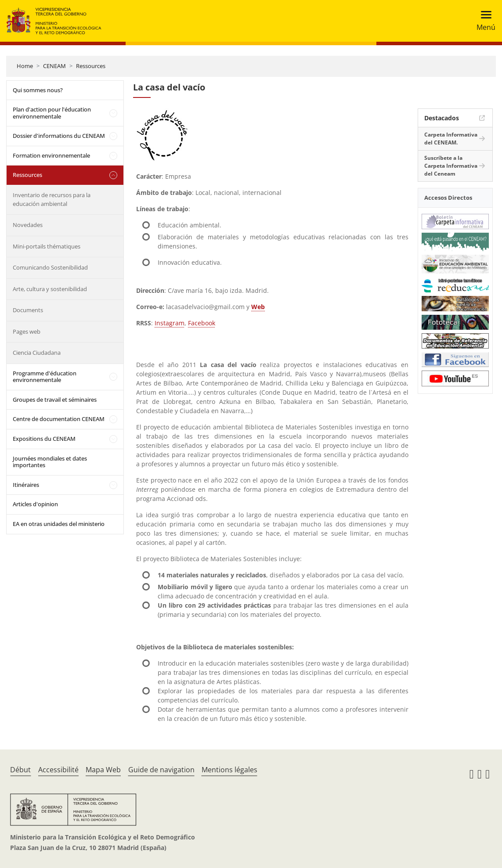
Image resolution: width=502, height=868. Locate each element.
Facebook (202, 323)
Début (20, 770)
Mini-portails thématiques (47, 246)
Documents (28, 310)
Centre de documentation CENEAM (59, 419)
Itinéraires (26, 485)
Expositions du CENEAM (44, 439)
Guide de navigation (161, 770)
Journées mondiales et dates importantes (50, 462)
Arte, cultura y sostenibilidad (50, 289)
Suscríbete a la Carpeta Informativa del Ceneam (451, 166)
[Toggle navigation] (483, 21)
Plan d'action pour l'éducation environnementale (52, 113)
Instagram (170, 323)
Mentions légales (229, 770)
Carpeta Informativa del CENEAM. (451, 139)
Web (258, 307)
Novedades (28, 225)
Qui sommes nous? (38, 90)
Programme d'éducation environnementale (45, 377)
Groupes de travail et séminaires (55, 400)
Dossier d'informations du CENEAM (59, 136)
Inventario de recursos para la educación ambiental (52, 199)
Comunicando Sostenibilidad (50, 267)
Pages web (27, 331)
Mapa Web (103, 770)
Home (25, 66)
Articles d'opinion (35, 504)
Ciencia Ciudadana (37, 353)
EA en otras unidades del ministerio (59, 524)
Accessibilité (58, 770)
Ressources (91, 66)
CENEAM (54, 66)
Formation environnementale (51, 155)
